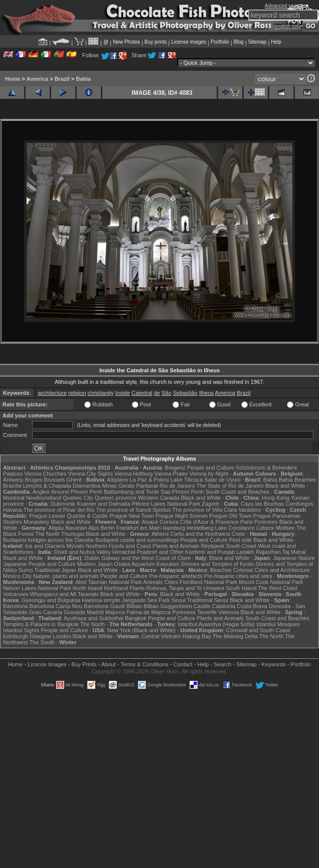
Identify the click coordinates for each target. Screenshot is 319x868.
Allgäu (56, 528)
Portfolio (220, 42)
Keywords (273, 664)
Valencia (228, 612)
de (157, 393)
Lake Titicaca (187, 480)
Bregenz (175, 468)
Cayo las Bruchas (262, 504)
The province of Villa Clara (205, 510)
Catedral (142, 393)
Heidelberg (200, 528)
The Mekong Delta (235, 636)
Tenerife (207, 612)
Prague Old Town (230, 516)
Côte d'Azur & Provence (209, 522)
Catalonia (223, 606)
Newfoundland (44, 498)
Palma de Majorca (149, 612)
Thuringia (73, 534)
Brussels (54, 480)
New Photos (126, 42)
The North (47, 534)
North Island (88, 588)
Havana (13, 510)
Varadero (249, 510)
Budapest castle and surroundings (137, 540)
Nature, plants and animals (66, 576)
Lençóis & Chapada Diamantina (62, 486)
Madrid (95, 612)
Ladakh (245, 552)
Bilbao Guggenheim (168, 606)
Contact (183, 664)
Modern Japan (95, 564)
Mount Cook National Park (271, 582)
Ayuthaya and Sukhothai (94, 618)
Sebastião (185, 393)
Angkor (41, 492)
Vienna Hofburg (133, 474)
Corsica (169, 522)
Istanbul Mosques (278, 624)
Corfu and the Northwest (200, 534)
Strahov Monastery (26, 522)
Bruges (33, 480)
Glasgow (40, 636)
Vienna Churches (45, 474)
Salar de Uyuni (222, 480)
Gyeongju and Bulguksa (51, 600)
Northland (116, 588)
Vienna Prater (171, 474)
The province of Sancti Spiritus (134, 510)
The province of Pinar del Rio (59, 510)
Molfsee (286, 528)
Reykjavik (212, 546)
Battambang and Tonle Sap (137, 492)
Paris (247, 522)
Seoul (179, 600)
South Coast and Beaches (237, 492)
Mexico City (17, 576)
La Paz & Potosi (149, 480)
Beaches (221, 570)
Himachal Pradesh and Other (148, 552)
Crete (238, 534)
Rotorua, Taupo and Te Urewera (186, 588)
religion (77, 393)
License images (189, 42)
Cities (171, 582)
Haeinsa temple (101, 600)
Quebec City (78, 498)
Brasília (12, 486)
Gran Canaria (46, 612)
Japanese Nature (294, 558)
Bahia (83, 79)
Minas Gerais (119, 486)
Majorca (115, 612)
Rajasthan (268, 552)
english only (288, 26)
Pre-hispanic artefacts (176, 576)
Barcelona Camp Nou (56, 606)
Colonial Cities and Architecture (272, 570)
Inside (123, 393)
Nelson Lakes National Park (37, 588)
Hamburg (174, 528)
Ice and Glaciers (45, 546)
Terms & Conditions (144, 664)
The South (42, 642)
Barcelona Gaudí (105, 606)
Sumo (26, 570)
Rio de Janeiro (177, 486)
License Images (47, 664)
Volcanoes (16, 594)
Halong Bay (197, 636)
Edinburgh (16, 636)
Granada (74, 612)
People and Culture (211, 468)
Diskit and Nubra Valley (83, 552)
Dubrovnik (63, 504)
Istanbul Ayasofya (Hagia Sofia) (216, 624)
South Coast (242, 546)
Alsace (150, 522)
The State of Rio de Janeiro (230, 486)
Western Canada (158, 498)
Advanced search (284, 6)
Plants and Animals (176, 546)
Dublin (92, 558)
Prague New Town (132, 516)
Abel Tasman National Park (108, 582)
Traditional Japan (55, 570)
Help (276, 42)
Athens (160, 534)
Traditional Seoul (208, 600)
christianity (101, 393)
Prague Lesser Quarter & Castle (69, 516)
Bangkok (136, 618)
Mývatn (75, 546)
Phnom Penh (188, 492)
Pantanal (147, 486)
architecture (52, 393)
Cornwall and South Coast (258, 630)
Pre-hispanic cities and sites (238, 576)
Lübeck (265, 528)
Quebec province (116, 498)
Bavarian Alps (82, 528)
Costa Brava (252, 606)
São (167, 393)
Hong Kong (276, 498)
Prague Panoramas (277, 516)
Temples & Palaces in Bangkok (41, 624)
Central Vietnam (161, 636)
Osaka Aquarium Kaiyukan (146, 564)
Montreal (14, 498)
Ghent (74, 480)
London (62, 636)
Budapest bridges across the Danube (48, 540)
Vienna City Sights (90, 474)
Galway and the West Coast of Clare (146, 558)
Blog (239, 42)
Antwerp (13, 480)
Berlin (107, 528)
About (109, 664)
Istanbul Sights (21, 630)
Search (222, 664)
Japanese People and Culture (39, 564)
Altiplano (117, 480)
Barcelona (16, 606)
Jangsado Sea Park (146, 600)
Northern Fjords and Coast (118, 546)
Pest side (241, 540)
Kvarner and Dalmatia (103, 504)
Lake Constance (235, 528)
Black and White (285, 486)
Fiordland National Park (208, 582)
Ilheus (206, 393)
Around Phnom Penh (77, 492)
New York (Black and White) (141, 630)
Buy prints (155, 42)
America (37, 79)
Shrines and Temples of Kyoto (217, 564)
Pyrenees (266, 522)
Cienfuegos (299, 504)
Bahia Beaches (297, 480)
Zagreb (210, 504)
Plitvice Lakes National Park (166, 504)
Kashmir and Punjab (210, 552)
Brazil (62, 79)
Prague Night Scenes (182, 516)
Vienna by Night (209, 474)
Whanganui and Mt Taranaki (64, 594)
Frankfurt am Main (139, 528)
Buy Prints (84, 664)
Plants (137, 588)
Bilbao (134, 606)
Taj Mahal (294, 552)
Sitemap (258, 42)
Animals (153, 582)
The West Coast (278, 588)
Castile (202, 606)
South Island (241, 588)
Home (13, 79)
